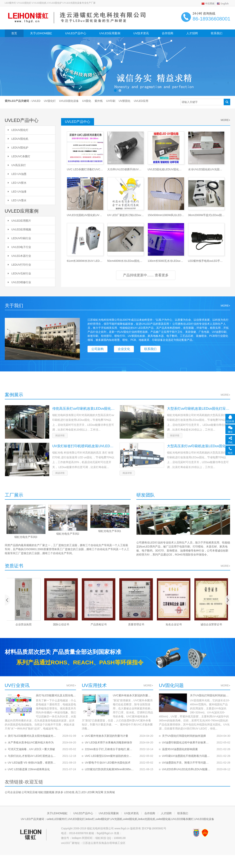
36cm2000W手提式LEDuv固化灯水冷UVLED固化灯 (206, 215)
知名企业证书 (174, 624)
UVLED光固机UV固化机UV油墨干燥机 (85, 215)
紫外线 (99, 101)
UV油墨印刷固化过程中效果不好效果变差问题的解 (187, 742)
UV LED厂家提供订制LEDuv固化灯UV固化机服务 (126, 215)
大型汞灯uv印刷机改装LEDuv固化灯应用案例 (199, 409)
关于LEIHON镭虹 (41, 33)
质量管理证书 (136, 624)
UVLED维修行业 (20, 282)
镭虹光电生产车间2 (68, 534)
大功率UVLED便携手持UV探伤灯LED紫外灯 (126, 169)
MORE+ (71, 685)
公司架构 (97, 349)
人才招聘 (192, 33)
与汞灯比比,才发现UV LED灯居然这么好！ (32, 756)
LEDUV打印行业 (20, 265)
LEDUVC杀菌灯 (19, 156)
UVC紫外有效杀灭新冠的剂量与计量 (133, 695)
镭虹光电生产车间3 (26, 537)
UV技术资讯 (141, 33)
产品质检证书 (99, 624)
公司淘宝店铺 (29, 792)
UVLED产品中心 (76, 33)
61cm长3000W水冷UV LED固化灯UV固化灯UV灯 (85, 261)
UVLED (36, 101)
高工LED (81, 792)
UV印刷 (111, 101)
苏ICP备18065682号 (154, 828)
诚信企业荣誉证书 (211, 624)
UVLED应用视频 (20, 229)
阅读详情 (60, 436)
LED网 (90, 792)
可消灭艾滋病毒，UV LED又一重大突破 (32, 749)
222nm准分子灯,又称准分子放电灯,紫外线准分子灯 (109, 749)
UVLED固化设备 (69, 101)
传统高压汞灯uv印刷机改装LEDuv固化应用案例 (84, 409)
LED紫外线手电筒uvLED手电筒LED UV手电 (206, 261)
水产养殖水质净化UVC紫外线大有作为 (31, 742)
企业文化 (124, 349)
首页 (14, 33)
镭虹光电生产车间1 (110, 531)
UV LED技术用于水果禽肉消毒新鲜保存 (108, 742)
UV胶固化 (125, 101)
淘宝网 (99, 792)
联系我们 (217, 33)
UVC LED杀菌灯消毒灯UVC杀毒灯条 (85, 169)
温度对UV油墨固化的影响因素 (180, 749)
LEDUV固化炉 (18, 148)
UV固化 (87, 101)
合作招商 (168, 33)
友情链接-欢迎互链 (24, 782)
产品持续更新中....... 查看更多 (146, 275)
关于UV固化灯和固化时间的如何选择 (210, 695)
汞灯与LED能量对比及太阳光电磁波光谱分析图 (56, 695)
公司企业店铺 (13, 792)
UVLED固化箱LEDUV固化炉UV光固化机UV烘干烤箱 (166, 169)
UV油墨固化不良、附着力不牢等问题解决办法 (187, 763)
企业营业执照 (24, 624)
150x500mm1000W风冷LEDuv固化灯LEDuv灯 (166, 215)
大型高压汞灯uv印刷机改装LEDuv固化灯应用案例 (199, 446)
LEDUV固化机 (18, 139)
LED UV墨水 (17, 200)
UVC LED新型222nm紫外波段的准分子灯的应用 (109, 756)
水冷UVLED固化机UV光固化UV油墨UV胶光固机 (206, 169)
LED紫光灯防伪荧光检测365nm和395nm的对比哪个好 (109, 769)
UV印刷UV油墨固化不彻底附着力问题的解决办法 (187, 756)
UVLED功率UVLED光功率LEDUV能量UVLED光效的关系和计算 (187, 769)
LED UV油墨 (17, 174)
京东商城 (109, 792)
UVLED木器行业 (20, 256)
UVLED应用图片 (20, 221)
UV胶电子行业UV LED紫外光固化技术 (108, 763)
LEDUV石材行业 (20, 273)
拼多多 (59, 792)
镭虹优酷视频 (46, 792)
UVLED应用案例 (110, 33)
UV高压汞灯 (17, 165)
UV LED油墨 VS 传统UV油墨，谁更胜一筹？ (32, 763)
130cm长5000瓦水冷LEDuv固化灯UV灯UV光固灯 (166, 261)
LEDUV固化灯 (18, 130)
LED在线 (69, 792)
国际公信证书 (61, 624)
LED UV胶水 (17, 183)
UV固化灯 (50, 101)
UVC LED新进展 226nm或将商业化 (29, 769)
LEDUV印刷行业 (20, 238)
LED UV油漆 (17, 192)
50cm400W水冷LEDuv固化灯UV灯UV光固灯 (126, 261)
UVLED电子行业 (20, 247)
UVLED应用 (141, 101)
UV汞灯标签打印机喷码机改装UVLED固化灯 (84, 446)
